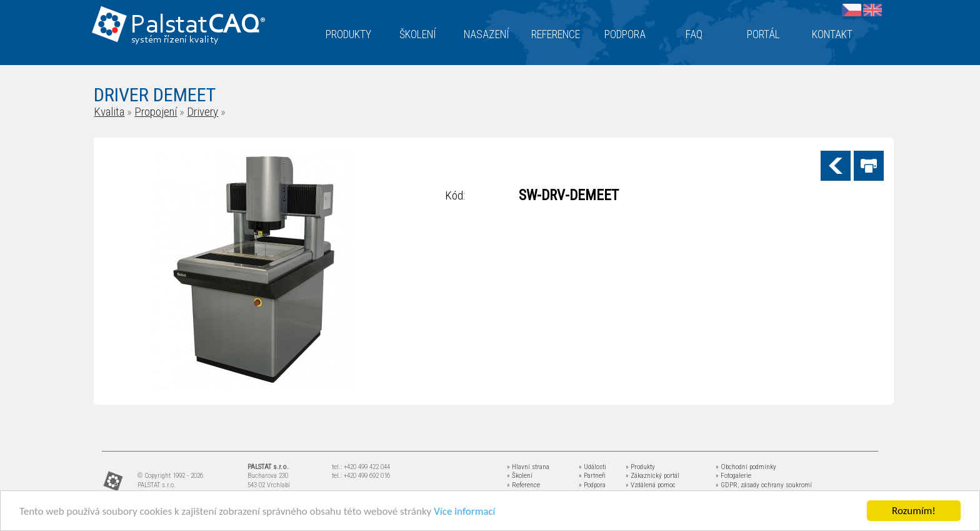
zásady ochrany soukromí (776, 485)
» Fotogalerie (733, 476)
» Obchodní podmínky (746, 467)
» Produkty (640, 467)
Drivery (202, 112)
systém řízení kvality (175, 40)
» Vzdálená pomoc (651, 485)
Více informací (464, 512)
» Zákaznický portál (652, 476)
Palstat (198, 26)
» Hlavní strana (528, 467)
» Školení (520, 476)
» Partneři (592, 476)
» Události (592, 467)
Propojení (156, 112)
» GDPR (727, 485)
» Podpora (592, 485)
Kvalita (109, 112)
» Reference (523, 485)
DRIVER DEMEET (155, 95)
